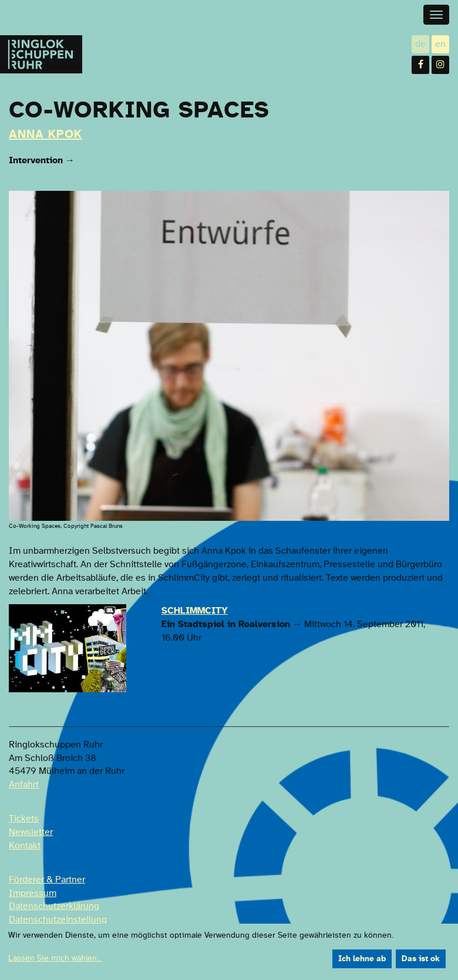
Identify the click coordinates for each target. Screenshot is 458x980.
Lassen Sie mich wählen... (55, 958)
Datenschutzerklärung (54, 906)
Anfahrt (24, 784)
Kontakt (25, 846)
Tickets (24, 819)
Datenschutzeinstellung (58, 920)
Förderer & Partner (47, 880)
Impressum (33, 893)
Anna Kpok (46, 134)
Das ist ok (421, 959)
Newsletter (31, 832)
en (442, 44)
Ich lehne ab (362, 959)
